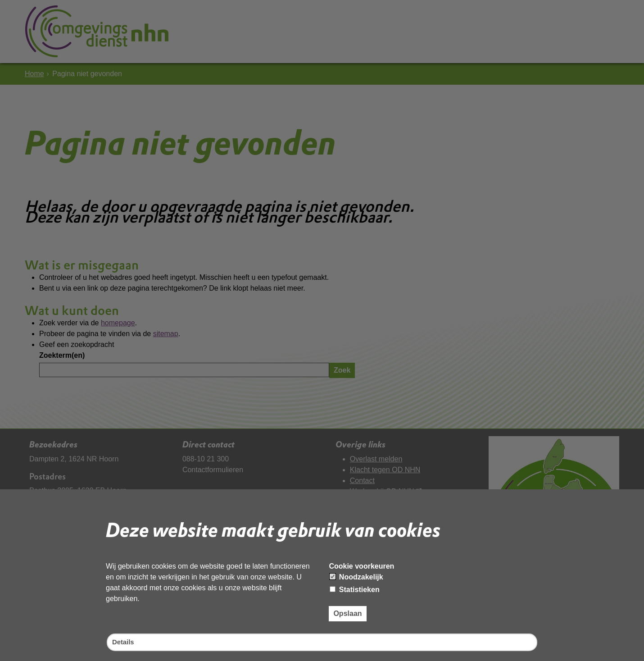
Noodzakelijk (356, 576)
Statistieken (354, 589)
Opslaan (347, 613)
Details (124, 642)
